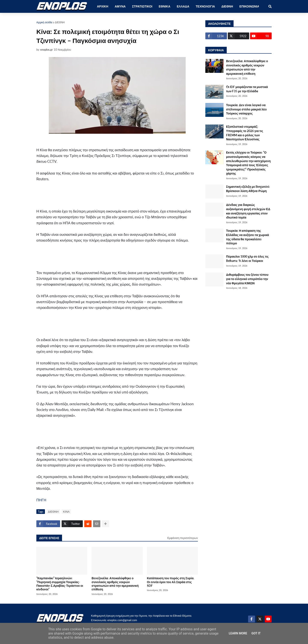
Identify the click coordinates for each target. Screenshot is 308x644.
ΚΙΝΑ (66, 512)
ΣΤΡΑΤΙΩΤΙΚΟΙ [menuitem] (142, 6)
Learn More (238, 633)
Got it (256, 633)
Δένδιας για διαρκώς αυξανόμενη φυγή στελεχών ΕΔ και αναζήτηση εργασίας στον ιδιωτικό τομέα (248, 211)
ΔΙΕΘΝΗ (60, 22)
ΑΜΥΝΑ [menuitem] (120, 6)
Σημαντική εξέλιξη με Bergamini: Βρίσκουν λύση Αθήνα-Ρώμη (248, 189)
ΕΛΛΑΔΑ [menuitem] (183, 6)
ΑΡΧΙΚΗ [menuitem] (103, 6)
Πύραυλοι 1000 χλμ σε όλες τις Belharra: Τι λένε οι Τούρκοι (247, 259)
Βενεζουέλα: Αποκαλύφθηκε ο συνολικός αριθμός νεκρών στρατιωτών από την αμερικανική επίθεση (115, 584)
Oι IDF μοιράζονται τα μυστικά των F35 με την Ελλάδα (247, 89)
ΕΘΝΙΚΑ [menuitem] (164, 6)
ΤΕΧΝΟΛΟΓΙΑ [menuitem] (205, 6)
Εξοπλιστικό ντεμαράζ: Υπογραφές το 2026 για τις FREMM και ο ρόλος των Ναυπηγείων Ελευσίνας (245, 133)
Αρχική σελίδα (44, 22)
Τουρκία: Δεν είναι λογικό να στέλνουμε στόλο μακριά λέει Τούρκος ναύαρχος (246, 109)
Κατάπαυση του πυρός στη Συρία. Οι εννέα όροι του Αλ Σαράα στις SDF (171, 582)
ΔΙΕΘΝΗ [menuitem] (227, 6)
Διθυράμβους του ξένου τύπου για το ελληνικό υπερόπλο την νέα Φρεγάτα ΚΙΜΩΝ (247, 279)
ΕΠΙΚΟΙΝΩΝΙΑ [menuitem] (249, 6)
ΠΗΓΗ (41, 500)
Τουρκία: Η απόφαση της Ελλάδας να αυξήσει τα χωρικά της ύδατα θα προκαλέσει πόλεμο (247, 237)
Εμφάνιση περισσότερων (183, 538)
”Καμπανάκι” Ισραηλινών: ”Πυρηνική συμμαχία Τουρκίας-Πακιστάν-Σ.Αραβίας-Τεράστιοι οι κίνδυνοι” (60, 584)
